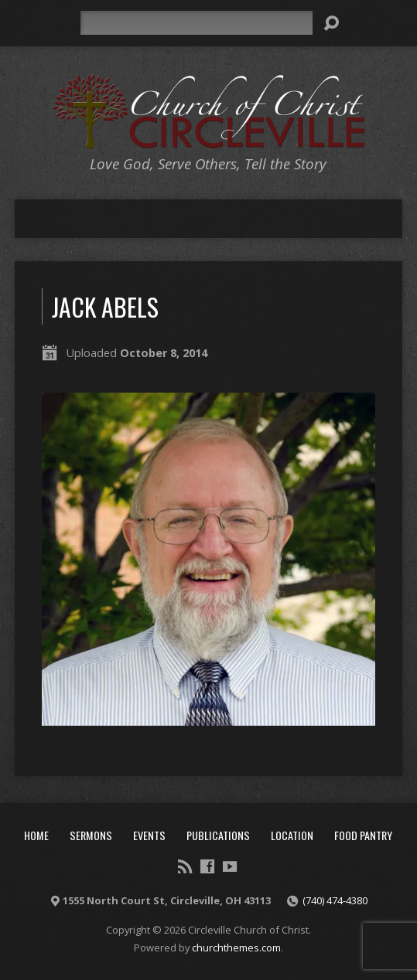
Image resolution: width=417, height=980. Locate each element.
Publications (218, 835)
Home (36, 835)
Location (292, 835)
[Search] (197, 23)
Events (149, 835)
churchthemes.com (236, 948)
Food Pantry (363, 835)
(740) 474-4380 (335, 900)
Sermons (91, 835)
